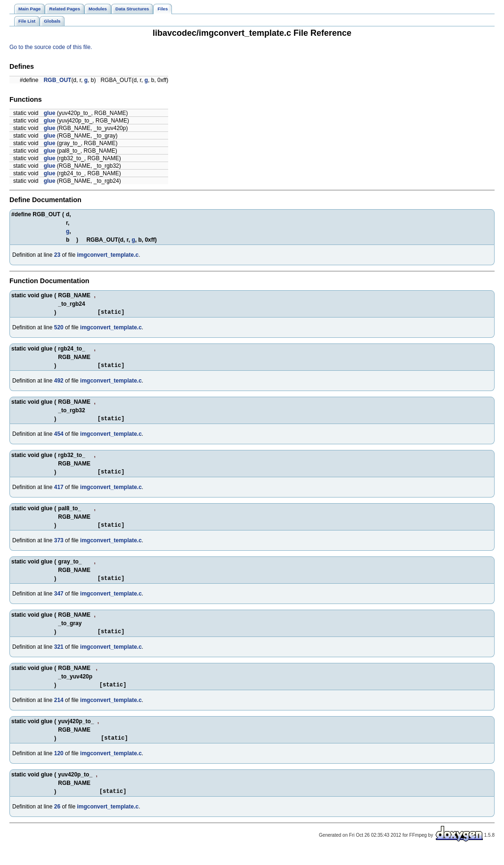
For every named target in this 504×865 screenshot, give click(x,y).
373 (59, 547)
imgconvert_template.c (108, 255)
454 (59, 438)
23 (57, 255)
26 (57, 821)
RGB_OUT (58, 80)
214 (59, 711)
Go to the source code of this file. (51, 47)
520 (59, 329)
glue (50, 113)
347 (59, 602)
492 (59, 384)
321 (59, 657)
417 (59, 493)
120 (59, 766)
